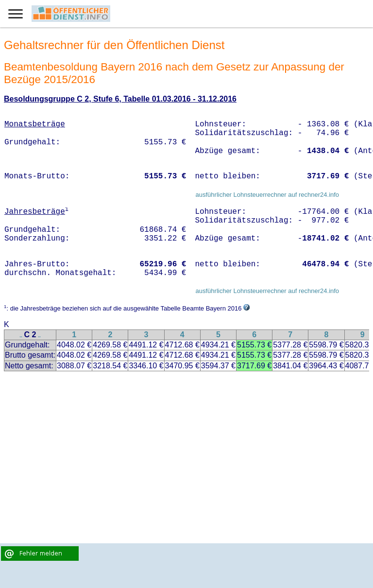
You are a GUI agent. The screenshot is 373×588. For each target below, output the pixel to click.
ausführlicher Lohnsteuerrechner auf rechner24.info (267, 195)
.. (21, 336)
